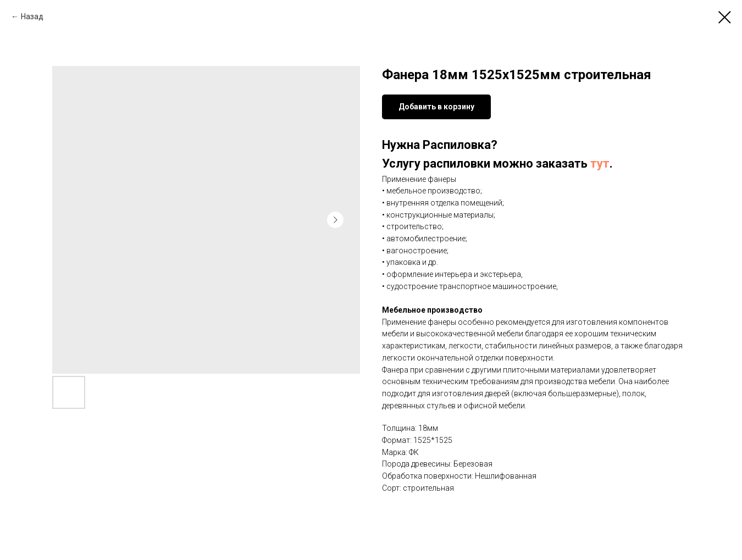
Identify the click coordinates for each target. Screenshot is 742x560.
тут (600, 163)
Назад (32, 16)
